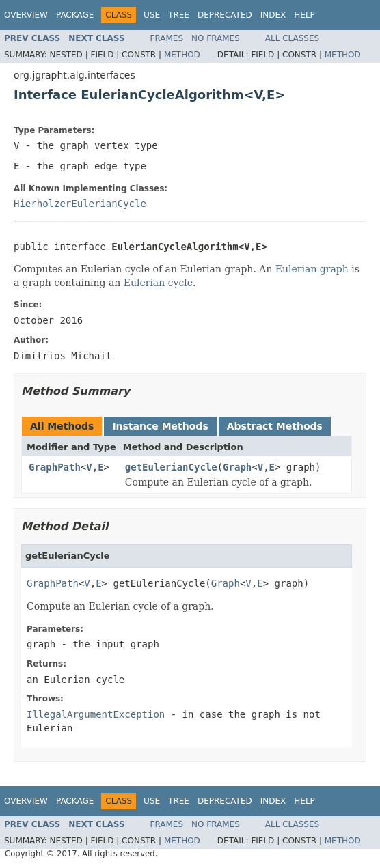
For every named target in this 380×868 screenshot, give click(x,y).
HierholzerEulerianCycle (80, 204)
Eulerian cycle (158, 283)
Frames (167, 38)
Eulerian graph (312, 269)
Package (75, 15)
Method (182, 55)
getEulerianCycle (171, 467)
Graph (237, 467)
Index (273, 15)
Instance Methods (160, 426)
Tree (179, 15)
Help (304, 15)
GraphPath (55, 467)
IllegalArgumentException (96, 714)
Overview (26, 15)
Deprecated (225, 15)
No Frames (216, 38)
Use (152, 15)
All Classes (292, 38)
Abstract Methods (275, 426)
